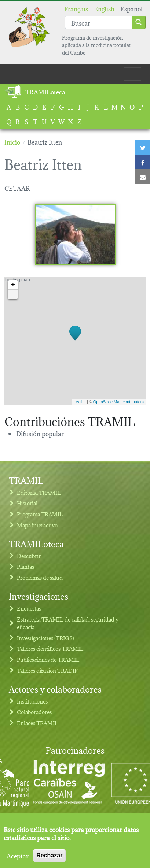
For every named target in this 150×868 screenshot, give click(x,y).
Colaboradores (34, 712)
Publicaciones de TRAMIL (48, 659)
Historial (27, 503)
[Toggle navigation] (132, 74)
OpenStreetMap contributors (118, 402)
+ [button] (13, 285)
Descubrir (29, 556)
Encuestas (29, 608)
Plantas (25, 566)
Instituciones (32, 701)
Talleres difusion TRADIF (47, 670)
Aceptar (18, 858)
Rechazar (49, 858)
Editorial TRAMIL (39, 492)
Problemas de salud (40, 577)
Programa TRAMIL (40, 514)
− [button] (13, 294)
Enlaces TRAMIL (38, 723)
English (104, 8)
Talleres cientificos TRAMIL (50, 648)
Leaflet (80, 402)
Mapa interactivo (37, 525)
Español (131, 8)
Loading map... (74, 341)
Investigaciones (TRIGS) (45, 638)
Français (76, 8)
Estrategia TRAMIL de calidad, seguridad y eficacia (68, 623)
